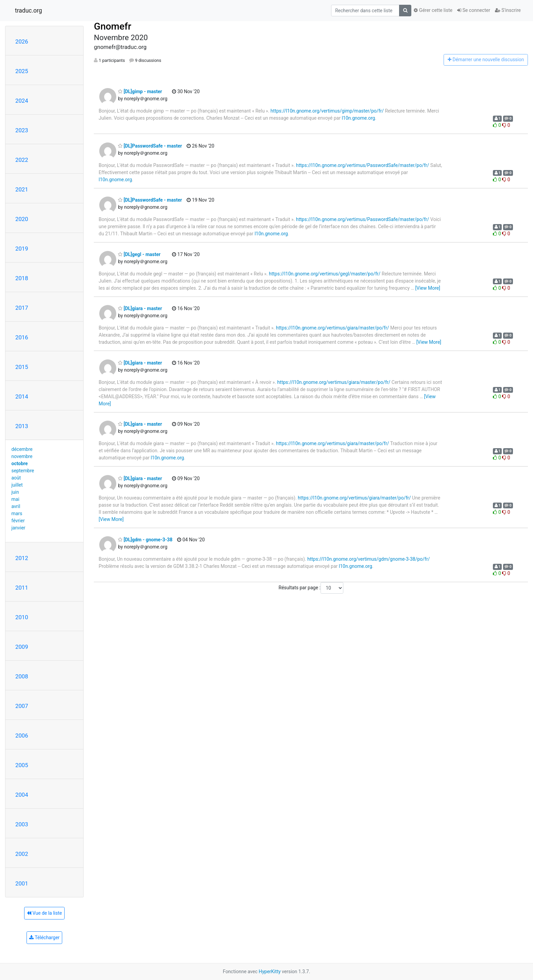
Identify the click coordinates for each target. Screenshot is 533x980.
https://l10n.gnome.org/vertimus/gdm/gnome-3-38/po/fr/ (369, 559)
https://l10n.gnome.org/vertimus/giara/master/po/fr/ (333, 328)
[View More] (428, 288)
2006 (22, 736)
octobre (20, 463)
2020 (22, 219)
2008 (22, 676)
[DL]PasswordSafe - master (150, 146)
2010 (22, 617)
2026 (22, 41)
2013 (22, 426)
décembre (22, 449)
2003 (22, 824)
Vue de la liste (44, 913)
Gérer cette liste (433, 10)
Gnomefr (113, 26)
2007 (22, 706)
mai (15, 499)
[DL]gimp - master (140, 91)
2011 (22, 588)
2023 (22, 130)
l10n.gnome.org (358, 118)
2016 (22, 337)
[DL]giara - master (140, 308)
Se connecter (474, 10)
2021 (22, 189)
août (16, 478)
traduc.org (29, 11)
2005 (22, 765)
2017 (22, 308)
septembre (23, 471)
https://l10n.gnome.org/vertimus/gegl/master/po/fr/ (325, 274)
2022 (22, 160)
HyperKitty (270, 971)
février (18, 521)
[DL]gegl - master (139, 254)
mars (17, 513)
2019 (22, 249)
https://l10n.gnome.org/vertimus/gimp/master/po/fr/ (327, 111)
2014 (22, 396)
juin (15, 492)
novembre (22, 456)
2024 (22, 101)
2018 (22, 278)
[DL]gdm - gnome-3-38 (145, 540)
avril (16, 506)
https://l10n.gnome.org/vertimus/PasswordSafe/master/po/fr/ (363, 165)
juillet (17, 485)
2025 (22, 71)
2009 (22, 647)
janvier (19, 528)
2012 (22, 558)
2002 (22, 854)
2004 (22, 795)
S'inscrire (508, 10)
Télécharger (44, 937)
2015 (22, 367)
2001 (22, 883)
